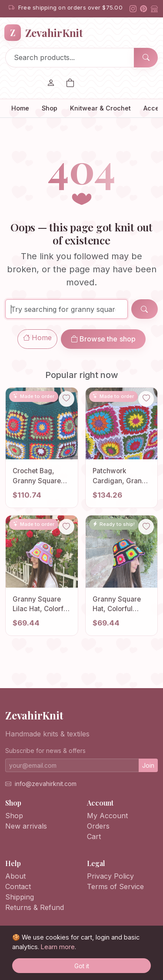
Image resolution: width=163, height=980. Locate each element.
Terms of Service (115, 886)
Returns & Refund (35, 907)
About (15, 876)
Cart (94, 836)
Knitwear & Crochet (100, 108)
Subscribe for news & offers (45, 751)
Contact (18, 886)
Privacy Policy (110, 876)
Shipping (20, 897)
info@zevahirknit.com (46, 784)
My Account (107, 816)
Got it (82, 966)
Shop (50, 108)
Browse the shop (103, 339)
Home (20, 108)
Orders (98, 826)
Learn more (58, 947)
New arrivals (26, 826)
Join (148, 765)
